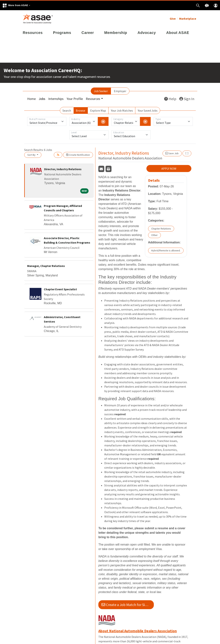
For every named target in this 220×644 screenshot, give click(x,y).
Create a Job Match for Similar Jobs (128, 605)
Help (170, 99)
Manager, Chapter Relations (46, 266)
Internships (56, 99)
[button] (16, 5)
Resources (33, 33)
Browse (81, 110)
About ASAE (178, 33)
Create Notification (78, 155)
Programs (62, 33)
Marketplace (188, 19)
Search (67, 110)
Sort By (32, 155)
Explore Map (98, 110)
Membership (116, 33)
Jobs (42, 99)
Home (31, 99)
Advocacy (147, 33)
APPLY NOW (169, 169)
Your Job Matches (122, 110)
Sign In (187, 99)
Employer (120, 91)
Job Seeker (101, 91)
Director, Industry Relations (63, 169)
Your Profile (75, 99)
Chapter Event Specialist (60, 289)
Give (173, 19)
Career (88, 33)
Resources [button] (93, 99)
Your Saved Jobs (148, 110)
